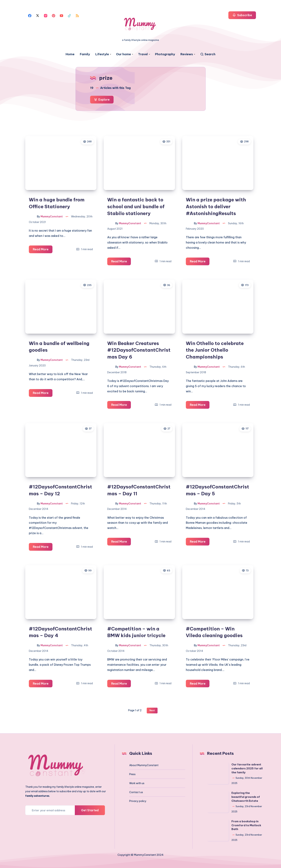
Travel (143, 54)
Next (152, 710)
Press (132, 774)
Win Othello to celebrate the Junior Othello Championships (215, 350)
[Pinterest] (54, 15)
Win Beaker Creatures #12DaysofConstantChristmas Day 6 (139, 350)
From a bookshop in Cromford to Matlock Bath (246, 825)
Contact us (136, 792)
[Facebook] (30, 15)
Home (70, 54)
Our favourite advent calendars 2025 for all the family (247, 768)
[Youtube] (61, 15)
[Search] (208, 54)
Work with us (137, 783)
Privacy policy (138, 801)
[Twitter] (38, 15)
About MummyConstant (144, 765)
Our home (123, 54)
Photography (165, 54)
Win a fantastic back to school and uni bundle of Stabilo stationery (136, 206)
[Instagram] (46, 15)
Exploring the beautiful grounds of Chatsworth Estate (246, 797)
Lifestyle (102, 54)
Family (85, 54)
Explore (102, 100)
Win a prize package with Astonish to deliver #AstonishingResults (216, 206)
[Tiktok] (69, 15)
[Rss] (77, 15)
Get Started (90, 810)
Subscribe (242, 15)
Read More (43, 250)
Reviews (187, 54)
